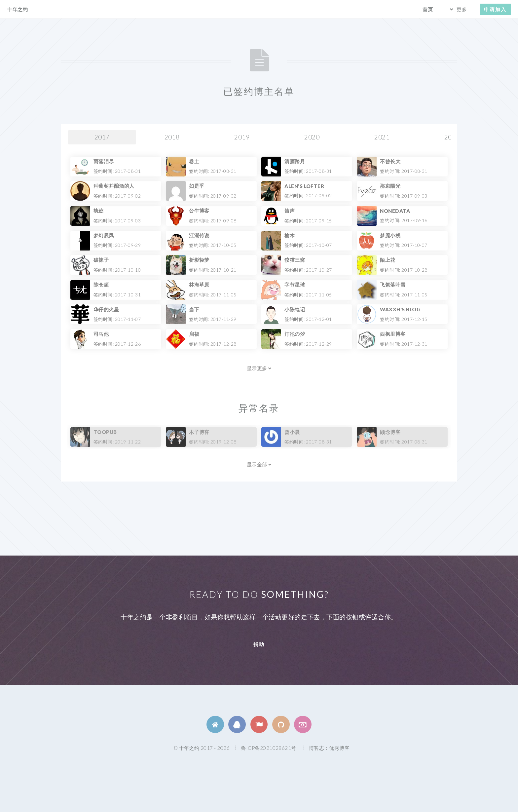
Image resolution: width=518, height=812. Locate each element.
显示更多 (259, 368)
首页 (428, 9)
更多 (462, 9)
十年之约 (18, 9)
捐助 (259, 644)
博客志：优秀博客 (329, 748)
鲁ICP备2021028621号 (268, 748)
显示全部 (259, 464)
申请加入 (495, 9)
